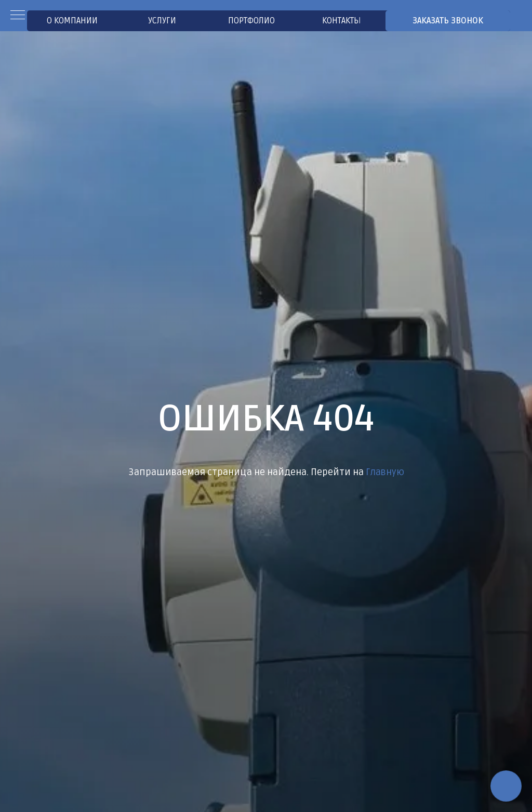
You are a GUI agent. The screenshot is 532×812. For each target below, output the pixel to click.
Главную (385, 472)
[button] (448, 21)
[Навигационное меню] (18, 16)
